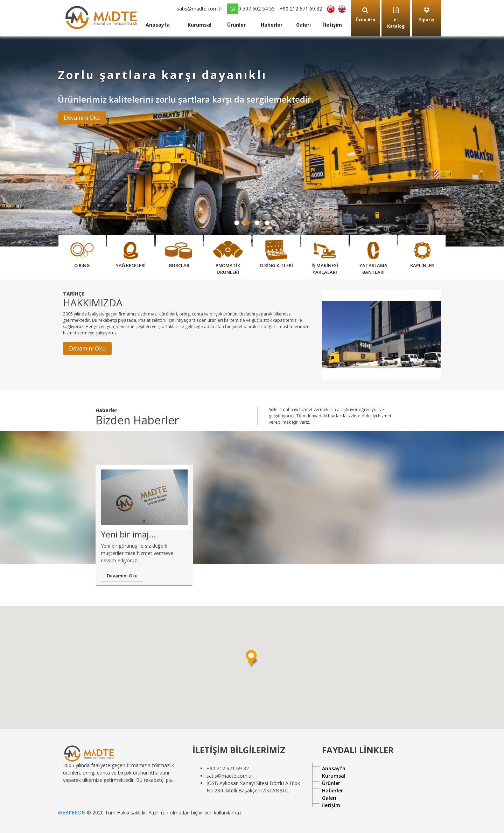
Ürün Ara (365, 15)
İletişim (332, 25)
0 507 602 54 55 (251, 9)
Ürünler (236, 25)
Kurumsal (199, 25)
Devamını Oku (82, 118)
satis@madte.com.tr (199, 9)
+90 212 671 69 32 (301, 9)
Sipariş (426, 15)
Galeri (303, 25)
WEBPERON (72, 813)
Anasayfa (158, 25)
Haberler (272, 25)
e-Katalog (396, 18)
